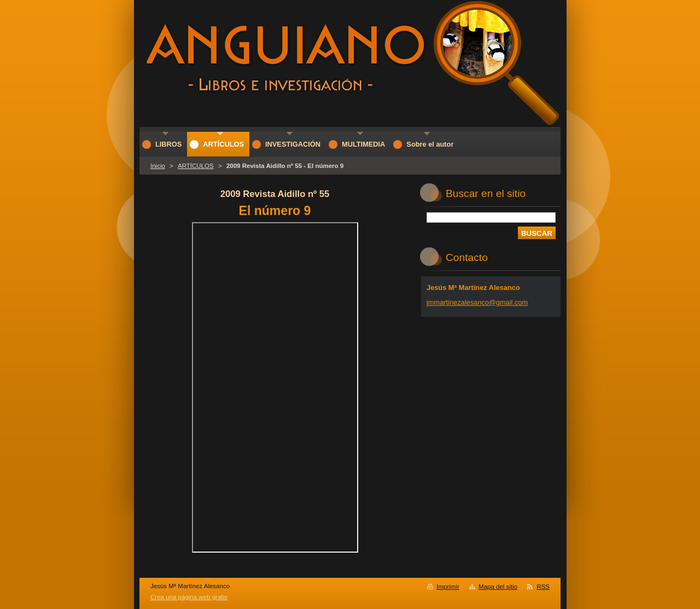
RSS (543, 587)
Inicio (158, 166)
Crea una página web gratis (189, 597)
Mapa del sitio (498, 587)
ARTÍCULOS (196, 166)
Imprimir (448, 587)
